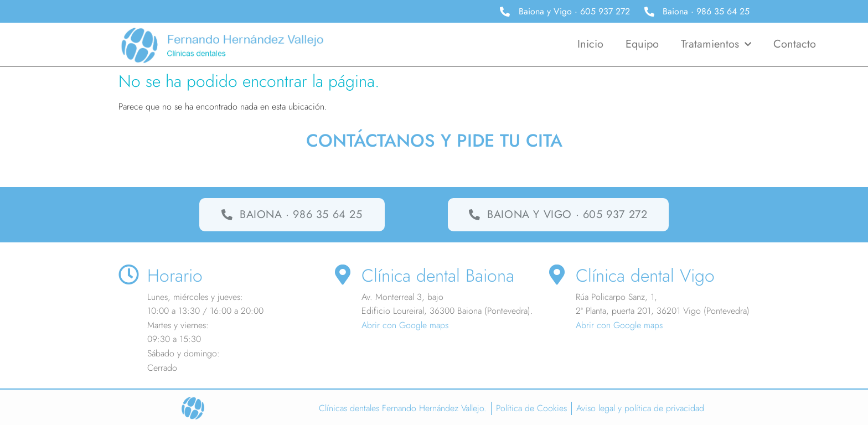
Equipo (642, 44)
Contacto (795, 44)
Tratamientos (716, 44)
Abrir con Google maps (405, 325)
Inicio (590, 44)
